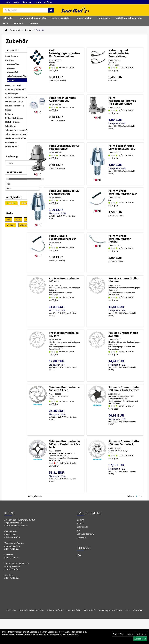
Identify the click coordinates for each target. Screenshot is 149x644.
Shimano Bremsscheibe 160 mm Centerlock (128, 467)
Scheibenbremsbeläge (17, 76)
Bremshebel (13, 72)
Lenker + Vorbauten (14, 106)
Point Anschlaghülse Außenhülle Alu (77, 103)
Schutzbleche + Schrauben (18, 134)
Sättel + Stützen (13, 122)
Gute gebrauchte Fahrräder (32, 19)
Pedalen (9, 114)
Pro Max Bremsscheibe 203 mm (128, 349)
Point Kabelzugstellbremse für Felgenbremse (130, 103)
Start (8, 2)
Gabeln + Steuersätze (15, 89)
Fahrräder (8, 19)
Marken (34, 25)
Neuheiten (19, 25)
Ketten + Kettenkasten (16, 98)
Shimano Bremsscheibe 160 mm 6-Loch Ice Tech (128, 408)
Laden (38, 2)
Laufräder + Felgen (14, 102)
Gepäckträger (12, 94)
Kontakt (80, 545)
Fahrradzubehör (84, 19)
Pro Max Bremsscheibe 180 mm (79, 349)
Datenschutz (82, 552)
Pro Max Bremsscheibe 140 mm (79, 292)
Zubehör (40, 30)
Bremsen (29, 30)
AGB (79, 555)
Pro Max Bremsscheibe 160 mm (128, 292)
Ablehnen (141, 634)
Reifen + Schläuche (14, 118)
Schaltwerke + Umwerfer (17, 130)
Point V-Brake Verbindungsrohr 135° (127, 199)
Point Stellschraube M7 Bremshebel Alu (78, 199)
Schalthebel (11, 126)
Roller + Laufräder (61, 19)
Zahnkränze (11, 142)
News (16, 2)
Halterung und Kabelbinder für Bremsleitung (126, 53)
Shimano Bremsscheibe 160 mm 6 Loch (79, 406)
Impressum (82, 562)
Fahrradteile (104, 19)
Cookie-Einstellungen (123, 634)
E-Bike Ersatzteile (13, 85)
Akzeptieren (140, 639)
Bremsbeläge (13, 64)
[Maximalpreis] (22, 188)
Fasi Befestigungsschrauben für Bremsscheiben (82, 54)
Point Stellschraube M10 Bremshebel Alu (128, 151)
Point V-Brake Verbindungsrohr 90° (78, 247)
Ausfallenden (11, 56)
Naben (8, 110)
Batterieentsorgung (86, 559)
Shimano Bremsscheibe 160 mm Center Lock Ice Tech (79, 468)
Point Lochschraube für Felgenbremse (78, 151)
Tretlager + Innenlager (16, 138)
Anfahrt (48, 2)
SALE (5, 25)
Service (27, 2)
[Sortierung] (21, 163)
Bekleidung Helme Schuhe (129, 19)
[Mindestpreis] (22, 184)
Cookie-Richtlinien (69, 635)
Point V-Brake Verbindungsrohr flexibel (127, 247)
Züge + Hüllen (12, 146)
